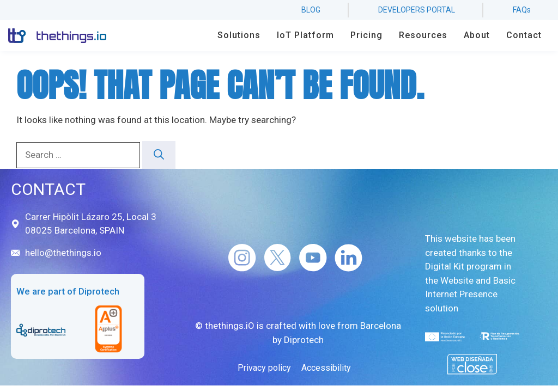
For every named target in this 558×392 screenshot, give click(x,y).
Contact (524, 35)
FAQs (522, 10)
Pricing (366, 35)
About (477, 35)
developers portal (417, 10)
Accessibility (326, 368)
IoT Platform (305, 35)
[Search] (159, 155)
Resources (423, 35)
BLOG (311, 10)
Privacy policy (264, 368)
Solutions (239, 35)
